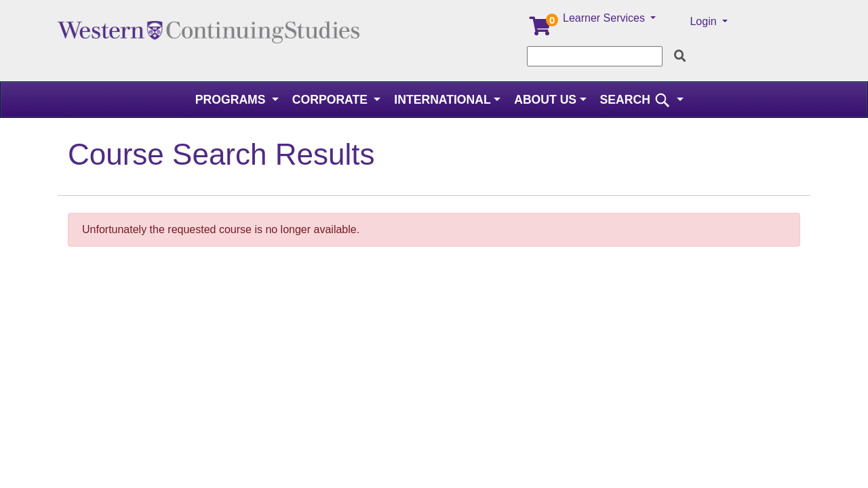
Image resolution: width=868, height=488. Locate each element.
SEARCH (637, 100)
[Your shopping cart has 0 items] (541, 29)
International (442, 100)
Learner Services (605, 18)
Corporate (332, 100)
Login (705, 21)
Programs (232, 100)
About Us (545, 100)
